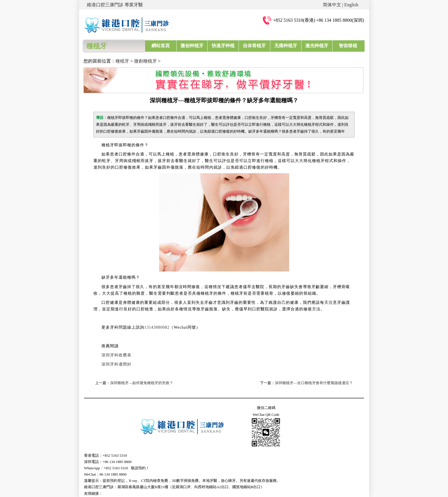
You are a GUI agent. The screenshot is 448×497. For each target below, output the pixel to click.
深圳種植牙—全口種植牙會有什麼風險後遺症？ (314, 383)
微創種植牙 (145, 61)
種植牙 (122, 61)
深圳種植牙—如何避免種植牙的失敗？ (142, 383)
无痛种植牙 (286, 46)
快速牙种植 (223, 46)
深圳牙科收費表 (116, 355)
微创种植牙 (192, 46)
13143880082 (157, 327)
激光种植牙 (317, 46)
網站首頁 (161, 46)
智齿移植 (348, 46)
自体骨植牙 (254, 46)
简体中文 (332, 5)
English (351, 5)
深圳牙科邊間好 (116, 364)
